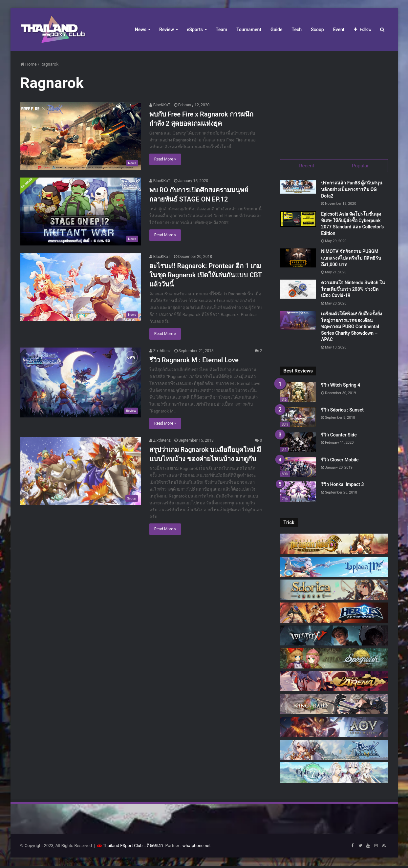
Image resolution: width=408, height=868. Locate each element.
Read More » (165, 159)
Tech (297, 30)
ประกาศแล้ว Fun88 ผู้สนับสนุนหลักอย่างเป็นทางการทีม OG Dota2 (352, 191)
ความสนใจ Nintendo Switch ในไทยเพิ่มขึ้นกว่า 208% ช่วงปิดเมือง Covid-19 (353, 291)
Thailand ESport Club (123, 848)
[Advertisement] (334, 102)
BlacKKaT (160, 105)
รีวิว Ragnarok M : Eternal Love (194, 360)
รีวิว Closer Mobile (340, 462)
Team (221, 30)
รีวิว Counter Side (339, 437)
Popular (360, 166)
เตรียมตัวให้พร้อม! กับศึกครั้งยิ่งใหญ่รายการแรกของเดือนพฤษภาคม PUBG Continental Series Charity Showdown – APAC (352, 329)
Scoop (317, 30)
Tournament (249, 30)
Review (167, 30)
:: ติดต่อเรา (154, 848)
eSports (195, 30)
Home (29, 64)
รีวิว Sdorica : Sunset (342, 412)
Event (339, 30)
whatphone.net (197, 848)
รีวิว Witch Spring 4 (341, 387)
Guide (276, 30)
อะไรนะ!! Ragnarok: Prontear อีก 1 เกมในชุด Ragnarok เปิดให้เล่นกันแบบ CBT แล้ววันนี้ (206, 275)
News (141, 30)
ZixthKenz (160, 351)
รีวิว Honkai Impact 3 (342, 487)
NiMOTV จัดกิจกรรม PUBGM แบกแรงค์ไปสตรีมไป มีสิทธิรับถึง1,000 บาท (351, 260)
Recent (307, 166)
